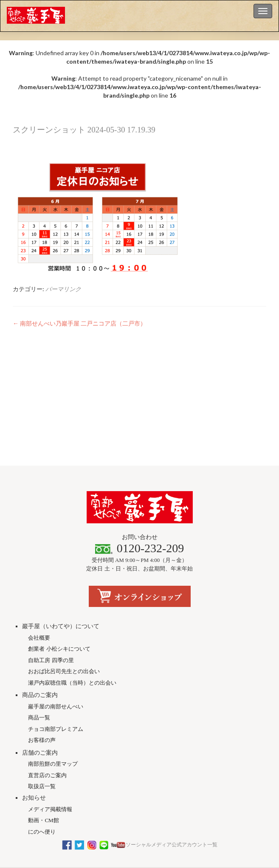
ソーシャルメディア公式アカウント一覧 (139, 784)
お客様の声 (42, 679)
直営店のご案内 (47, 714)
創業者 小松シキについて (59, 588)
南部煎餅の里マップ (53, 703)
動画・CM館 (43, 759)
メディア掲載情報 (50, 748)
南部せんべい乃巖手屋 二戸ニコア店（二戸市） (79, 323)
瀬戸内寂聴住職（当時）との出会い (72, 622)
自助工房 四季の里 (51, 599)
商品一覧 (39, 656)
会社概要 (39, 577)
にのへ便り (42, 771)
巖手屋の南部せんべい (56, 645)
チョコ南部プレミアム (56, 668)
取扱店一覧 (42, 725)
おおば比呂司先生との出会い (64, 610)
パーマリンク (63, 289)
